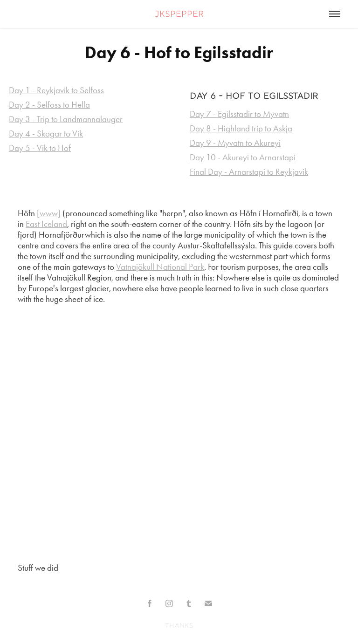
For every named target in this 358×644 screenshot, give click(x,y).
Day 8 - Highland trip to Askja (241, 128)
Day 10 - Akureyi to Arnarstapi (243, 157)
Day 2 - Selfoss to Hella (49, 105)
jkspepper (179, 15)
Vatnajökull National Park (160, 267)
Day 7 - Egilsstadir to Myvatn (239, 114)
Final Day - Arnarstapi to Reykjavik (249, 172)
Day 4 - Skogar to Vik (46, 134)
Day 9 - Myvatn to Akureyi (235, 143)
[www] (49, 213)
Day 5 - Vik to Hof (40, 148)
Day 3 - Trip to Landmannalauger (66, 119)
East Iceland (46, 224)
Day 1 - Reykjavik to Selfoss (56, 90)
